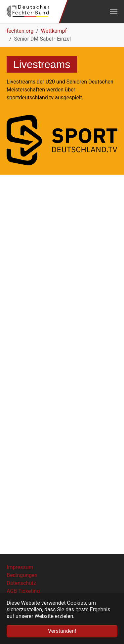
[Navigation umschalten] (114, 12)
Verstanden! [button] (62, 631)
